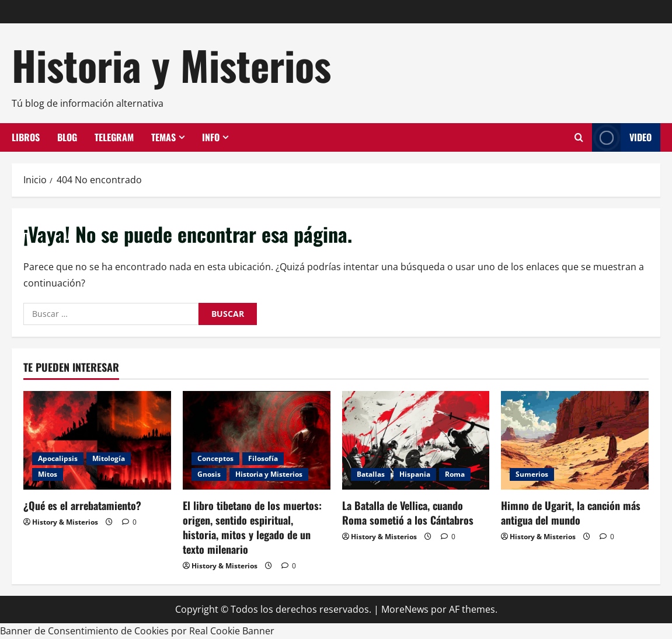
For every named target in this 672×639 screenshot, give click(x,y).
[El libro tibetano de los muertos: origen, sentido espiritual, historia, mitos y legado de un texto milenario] (257, 440)
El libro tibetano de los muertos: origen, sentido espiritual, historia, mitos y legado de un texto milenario (252, 528)
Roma (455, 474)
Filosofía (263, 458)
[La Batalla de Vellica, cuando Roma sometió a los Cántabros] (416, 440)
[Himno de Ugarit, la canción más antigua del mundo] (575, 440)
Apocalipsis (58, 458)
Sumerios (532, 474)
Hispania (415, 474)
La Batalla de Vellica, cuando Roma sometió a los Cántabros (408, 513)
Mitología (109, 458)
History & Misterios (65, 522)
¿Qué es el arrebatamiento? (82, 505)
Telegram (114, 137)
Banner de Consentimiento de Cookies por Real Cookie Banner (137, 631)
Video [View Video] (622, 137)
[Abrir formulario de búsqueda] (579, 137)
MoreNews (405, 609)
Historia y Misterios (171, 65)
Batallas (371, 474)
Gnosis (209, 474)
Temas (163, 137)
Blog (67, 137)
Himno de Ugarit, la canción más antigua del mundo (571, 513)
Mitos (48, 474)
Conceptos (215, 458)
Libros (26, 137)
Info (211, 137)
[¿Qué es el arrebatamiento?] (97, 440)
